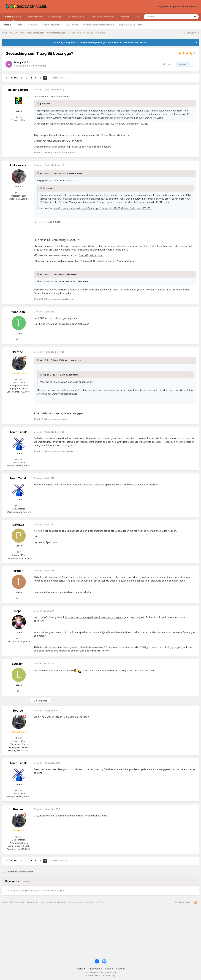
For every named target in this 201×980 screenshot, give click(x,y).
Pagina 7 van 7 (59, 78)
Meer (137, 17)
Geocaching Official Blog (102, 17)
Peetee (18, 352)
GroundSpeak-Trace (64, 246)
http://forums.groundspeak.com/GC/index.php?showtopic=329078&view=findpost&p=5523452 (99, 124)
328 (19, 598)
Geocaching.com (76, 17)
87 (19, 339)
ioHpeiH (18, 571)
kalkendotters (18, 90)
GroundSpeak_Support (91, 255)
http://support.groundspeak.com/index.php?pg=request (115, 118)
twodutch (18, 312)
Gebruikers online (52, 25)
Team (19, 25)
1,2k (19, 117)
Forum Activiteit (34, 17)
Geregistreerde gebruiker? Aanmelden (177, 6)
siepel (18, 611)
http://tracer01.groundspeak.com (61, 114)
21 (19, 638)
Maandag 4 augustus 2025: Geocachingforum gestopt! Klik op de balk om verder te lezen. (100, 42)
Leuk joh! (18, 664)
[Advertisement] (97, 933)
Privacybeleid (95, 969)
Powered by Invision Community (100, 975)
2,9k (19, 193)
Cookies (121, 969)
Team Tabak (18, 432)
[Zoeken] (158, 17)
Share (168, 64)
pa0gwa (18, 525)
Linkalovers (18, 165)
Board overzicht (13, 18)
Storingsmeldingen (37, 66)
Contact (109, 969)
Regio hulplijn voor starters (132, 25)
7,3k (19, 379)
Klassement (72, 25)
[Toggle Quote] (38, 103)
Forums (7, 25)
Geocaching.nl (55, 17)
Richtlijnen (33, 25)
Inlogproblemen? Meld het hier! (99, 25)
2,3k (19, 459)
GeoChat (125, 17)
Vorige (14, 78)
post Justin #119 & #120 (50, 222)
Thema (81, 969)
